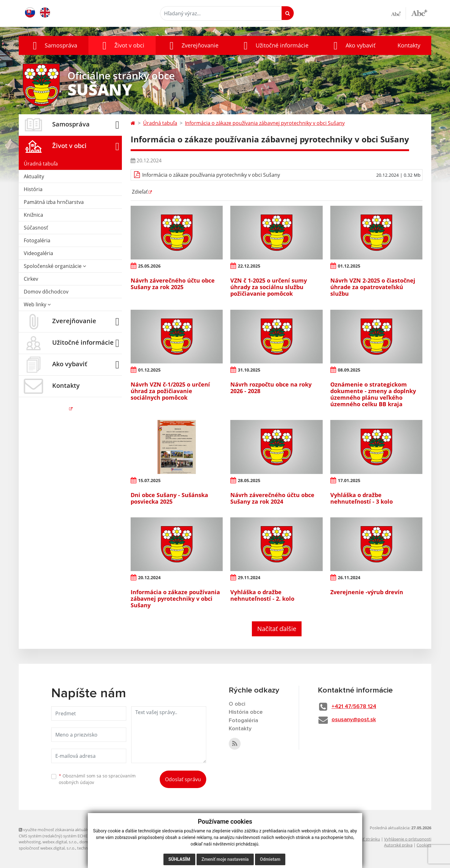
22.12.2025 (249, 266)
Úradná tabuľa (41, 164)
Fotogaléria (37, 240)
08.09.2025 (349, 370)
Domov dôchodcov (46, 292)
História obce (246, 713)
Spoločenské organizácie (55, 266)
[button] (54, 45)
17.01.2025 (349, 480)
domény (87, 842)
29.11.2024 (249, 577)
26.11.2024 (349, 577)
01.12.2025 (349, 266)
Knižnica (33, 215)
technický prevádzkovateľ (101, 848)
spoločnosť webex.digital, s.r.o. (47, 848)
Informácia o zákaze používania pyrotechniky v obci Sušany (211, 175)
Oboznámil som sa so (97, 779)
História (33, 189)
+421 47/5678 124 (356, 707)
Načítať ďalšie (277, 629)
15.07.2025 (150, 480)
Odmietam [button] (270, 859)
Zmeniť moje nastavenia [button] (225, 859)
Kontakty (409, 45)
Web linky (37, 304)
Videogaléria (38, 253)
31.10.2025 (249, 370)
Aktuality (34, 176)
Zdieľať (139, 192)
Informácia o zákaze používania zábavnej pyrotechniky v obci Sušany (265, 123)
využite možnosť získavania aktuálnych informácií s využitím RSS (81, 830)
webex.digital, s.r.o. (60, 842)
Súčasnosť (36, 228)
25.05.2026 (150, 266)
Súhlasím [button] (179, 859)
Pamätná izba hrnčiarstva (54, 202)
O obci (237, 704)
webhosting (30, 842)
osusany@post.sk (355, 720)
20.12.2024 (150, 577)
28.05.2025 (249, 480)
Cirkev (31, 279)
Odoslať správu (183, 779)
